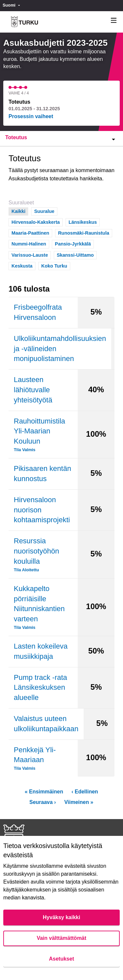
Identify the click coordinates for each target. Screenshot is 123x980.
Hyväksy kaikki (62, 917)
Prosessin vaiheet (31, 116)
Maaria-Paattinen (30, 232)
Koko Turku (54, 265)
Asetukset (61, 959)
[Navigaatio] (114, 21)
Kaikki (19, 211)
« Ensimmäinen (44, 792)
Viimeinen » (79, 802)
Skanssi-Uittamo (75, 255)
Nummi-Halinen (29, 243)
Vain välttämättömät (61, 938)
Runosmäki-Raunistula (84, 232)
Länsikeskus (83, 222)
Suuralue (44, 211)
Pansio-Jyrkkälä (73, 243)
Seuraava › (42, 802)
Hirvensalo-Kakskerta (36, 222)
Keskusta (22, 265)
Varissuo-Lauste (30, 255)
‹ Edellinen (85, 792)
